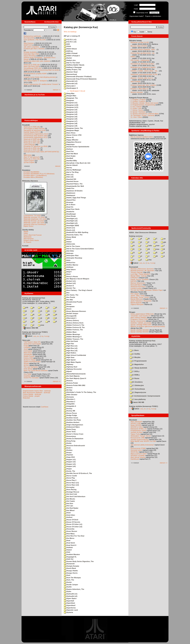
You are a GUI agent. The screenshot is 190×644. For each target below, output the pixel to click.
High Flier (69, 344)
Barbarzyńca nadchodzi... (33, 36)
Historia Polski (71, 383)
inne (41, 325)
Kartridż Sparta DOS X (32, 132)
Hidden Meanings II (73, 337)
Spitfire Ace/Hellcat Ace (32, 362)
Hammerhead (70, 74)
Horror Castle (70, 476)
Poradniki (26, 125)
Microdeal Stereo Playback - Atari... (143, 49)
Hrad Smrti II (70, 545)
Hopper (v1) (70, 459)
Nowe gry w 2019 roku (32, 141)
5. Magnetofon (137, 364)
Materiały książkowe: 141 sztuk (35, 219)
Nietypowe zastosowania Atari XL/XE (144, 74)
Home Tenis (70, 432)
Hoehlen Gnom (71, 418)
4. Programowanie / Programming (143, 105)
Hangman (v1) (71, 103)
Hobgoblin (69, 404)
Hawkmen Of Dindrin (73, 191)
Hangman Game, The (73, 128)
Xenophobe (28, 354)
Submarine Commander (32, 344)
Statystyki (26, 398)
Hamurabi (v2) (71, 83)
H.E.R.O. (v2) (70, 42)
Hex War (68, 300)
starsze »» (57, 90)
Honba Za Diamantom (74, 439)
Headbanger (70, 214)
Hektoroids (69, 244)
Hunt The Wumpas (72, 578)
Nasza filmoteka (30, 56)
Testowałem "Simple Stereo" (141, 436)
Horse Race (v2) (71, 485)
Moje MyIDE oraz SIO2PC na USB (143, 441)
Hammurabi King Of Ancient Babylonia (80, 79)
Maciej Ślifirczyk (136, 299)
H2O (67, 44)
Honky (68, 443)
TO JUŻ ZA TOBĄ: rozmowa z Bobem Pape (146, 290)
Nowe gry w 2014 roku (32, 159)
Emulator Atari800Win (31, 172)
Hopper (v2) (70, 462)
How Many (69, 534)
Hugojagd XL (70, 557)
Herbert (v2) (70, 283)
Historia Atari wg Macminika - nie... (143, 53)
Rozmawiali (134, 267)
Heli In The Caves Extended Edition (79, 249)
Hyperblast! (70, 605)
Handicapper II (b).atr (77, 91)
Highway (69, 364)
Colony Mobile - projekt (31, 396)
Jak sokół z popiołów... (32, 47)
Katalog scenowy (136, 236)
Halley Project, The (72, 70)
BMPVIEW (28, 155)
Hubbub (68, 547)
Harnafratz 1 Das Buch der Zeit (77, 163)
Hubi (67, 552)
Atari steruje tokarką (138, 457)
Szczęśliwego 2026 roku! (33, 68)
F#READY (134, 278)
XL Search (27, 242)
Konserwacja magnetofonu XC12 (36, 137)
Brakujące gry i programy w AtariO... (144, 67)
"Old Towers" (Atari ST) (32, 342)
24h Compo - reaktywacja (140, 60)
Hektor (68, 242)
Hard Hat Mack (71, 154)
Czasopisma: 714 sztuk (32, 215)
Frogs (26, 346)
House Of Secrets (72, 522)
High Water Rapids (72, 362)
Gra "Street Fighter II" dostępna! (35, 81)
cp (163, 239)
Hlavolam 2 (69, 402)
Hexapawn (69, 306)
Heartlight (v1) (71, 219)
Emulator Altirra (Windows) (33, 177)
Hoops (68, 453)
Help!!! (68, 272)
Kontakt (25, 246)
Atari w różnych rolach (139, 454)
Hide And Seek (71, 341)
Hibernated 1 (70, 318)
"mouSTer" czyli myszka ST (141, 316)
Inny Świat (28, 374)
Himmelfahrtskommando (75, 374)
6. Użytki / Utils (136, 108)
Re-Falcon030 (29, 38)
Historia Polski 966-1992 (75, 385)
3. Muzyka (135, 357)
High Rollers (70, 353)
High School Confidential (75, 355)
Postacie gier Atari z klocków (34, 49)
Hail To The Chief (72, 63)
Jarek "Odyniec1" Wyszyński (141, 301)
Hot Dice (69, 503)
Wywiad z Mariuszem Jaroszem (142, 269)
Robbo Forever (29, 356)
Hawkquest (69, 195)
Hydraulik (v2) (71, 596)
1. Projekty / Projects (138, 99)
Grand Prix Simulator (31, 378)
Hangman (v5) (71, 117)
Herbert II (69, 286)
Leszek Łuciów (136, 288)
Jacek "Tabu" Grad (137, 295)
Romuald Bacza (136, 285)
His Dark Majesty (72, 376)
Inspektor (27, 376)
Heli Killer (69, 251)
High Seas (69, 357)
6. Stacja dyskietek (138, 368)
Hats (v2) (69, 177)
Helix (67, 260)
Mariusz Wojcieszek (138, 283)
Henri (67, 274)
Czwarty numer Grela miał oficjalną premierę (40, 77)
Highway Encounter (73, 369)
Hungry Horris (71, 573)
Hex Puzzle (69, 297)
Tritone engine (29, 161)
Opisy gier (26, 340)
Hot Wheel (69, 510)
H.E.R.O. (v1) (70, 40)
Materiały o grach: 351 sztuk (34, 223)
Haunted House (71, 181)
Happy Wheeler (71, 140)
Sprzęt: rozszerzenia (138, 321)
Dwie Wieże (28, 369)
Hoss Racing (70, 489)
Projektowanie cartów (138, 431)
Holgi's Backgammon (73, 425)
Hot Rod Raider (71, 508)
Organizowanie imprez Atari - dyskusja (37, 391)
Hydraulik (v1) (71, 594)
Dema (150, 32)
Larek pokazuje (29, 145)
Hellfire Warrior (71, 265)
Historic (68, 388)
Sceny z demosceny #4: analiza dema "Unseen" (41, 84)
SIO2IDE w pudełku (138, 455)
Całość (28, 336)
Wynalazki (133, 420)
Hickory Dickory (71, 320)
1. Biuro (134, 350)
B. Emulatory (136, 382)
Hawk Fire (69, 188)
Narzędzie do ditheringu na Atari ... (143, 64)
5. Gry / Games (136, 107)
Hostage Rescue (72, 492)
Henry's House (71, 276)
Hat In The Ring (71, 172)
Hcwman (69, 202)
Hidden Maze (70, 332)
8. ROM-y (135, 375)
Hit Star (68, 390)
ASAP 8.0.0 (28, 45)
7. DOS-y (135, 371)
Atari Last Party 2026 (31, 66)
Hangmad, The (71, 98)
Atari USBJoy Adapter (138, 317)
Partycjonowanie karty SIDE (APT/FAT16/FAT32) (41, 152)
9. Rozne (135, 378)
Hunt (67, 575)
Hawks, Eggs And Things (75, 198)
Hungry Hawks (71, 571)
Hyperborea (70, 608)
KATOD (133, 281)
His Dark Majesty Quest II (75, 378)
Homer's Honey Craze (74, 434)
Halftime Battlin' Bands (74, 65)
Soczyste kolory (136, 450)
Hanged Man (70, 96)
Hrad (67, 540)
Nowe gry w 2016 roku (32, 148)
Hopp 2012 (69, 457)
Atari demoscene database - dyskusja (36, 392)
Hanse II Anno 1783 (73, 135)
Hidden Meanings (72, 334)
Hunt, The (69, 580)
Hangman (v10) (71, 105)
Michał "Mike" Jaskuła (138, 276)
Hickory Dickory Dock (74, 323)
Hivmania (69, 397)
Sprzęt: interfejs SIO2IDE (140, 330)
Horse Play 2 (70, 480)
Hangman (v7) (71, 121)
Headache (69, 212)
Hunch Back (70, 568)
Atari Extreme (29, 43)
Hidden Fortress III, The (74, 327)
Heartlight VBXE (71, 226)
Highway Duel (71, 367)
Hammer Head (71, 72)
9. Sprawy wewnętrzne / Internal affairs (145, 114)
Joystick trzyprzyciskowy (139, 439)
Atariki (26, 231)
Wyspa (26, 363)
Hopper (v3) (70, 464)
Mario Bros (28, 353)
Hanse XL (69, 137)
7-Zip (42, 336)
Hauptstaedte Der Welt (74, 186)
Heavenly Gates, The (73, 235)
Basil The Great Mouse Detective (36, 371)
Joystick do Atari (136, 432)
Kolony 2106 (28, 358)
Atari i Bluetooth (136, 422)
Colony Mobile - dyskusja (32, 394)
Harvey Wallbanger (73, 170)
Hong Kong (70, 441)
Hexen (68, 309)
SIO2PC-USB (136, 423)
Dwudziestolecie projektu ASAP (35, 74)
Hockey (68, 409)
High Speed (70, 360)
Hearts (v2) (69, 230)
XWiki (26, 233)
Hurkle (68, 587)
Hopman (68, 455)
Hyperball (69, 601)
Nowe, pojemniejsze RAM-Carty (142, 314)
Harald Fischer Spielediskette (77, 147)
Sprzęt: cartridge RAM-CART (141, 325)
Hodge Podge (70, 415)
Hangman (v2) (71, 110)
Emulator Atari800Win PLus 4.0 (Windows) (39, 174)
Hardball (68, 158)
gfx (164, 242)
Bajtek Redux (28, 226)
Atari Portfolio (136, 82)
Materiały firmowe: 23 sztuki (34, 221)
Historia (68, 381)
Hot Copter (69, 501)
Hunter (68, 582)
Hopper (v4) (70, 466)
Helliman (69, 267)
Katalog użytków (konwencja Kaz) (142, 341)
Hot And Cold (70, 494)
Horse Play (69, 478)
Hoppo (68, 469)
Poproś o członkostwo (153, 16)
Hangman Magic (71, 130)
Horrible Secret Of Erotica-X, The (78, 473)
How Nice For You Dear (74, 536)
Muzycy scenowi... (137, 92)
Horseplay (69, 487)
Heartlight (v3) (71, 223)
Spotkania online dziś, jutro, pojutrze (37, 61)
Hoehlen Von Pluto (72, 420)
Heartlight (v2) (71, 221)
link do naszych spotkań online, (142, 137)
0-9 (26, 308)
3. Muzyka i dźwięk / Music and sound (144, 103)
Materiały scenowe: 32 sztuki (34, 217)
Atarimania (28, 237)
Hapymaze (69, 144)
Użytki (142, 32)
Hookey (68, 450)
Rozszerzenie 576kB (138, 448)
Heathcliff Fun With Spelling (76, 232)
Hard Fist (69, 151)
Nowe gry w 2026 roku (32, 65)
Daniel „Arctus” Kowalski (139, 279)
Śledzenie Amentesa (138, 287)
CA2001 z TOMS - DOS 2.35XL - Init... (145, 71)
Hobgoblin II (70, 406)
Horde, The (69, 471)
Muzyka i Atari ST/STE (139, 46)
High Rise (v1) (71, 346)
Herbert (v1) (70, 281)
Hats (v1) (69, 175)
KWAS (133, 57)
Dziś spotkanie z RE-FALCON (35, 40)
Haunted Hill (70, 179)
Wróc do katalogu (70, 32)
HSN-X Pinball (71, 53)
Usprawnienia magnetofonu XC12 (36, 134)
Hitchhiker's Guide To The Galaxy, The (80, 392)
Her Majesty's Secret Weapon (77, 279)
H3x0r (67, 46)
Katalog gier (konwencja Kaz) (34, 298)
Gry (135, 32)
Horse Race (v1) (71, 483)
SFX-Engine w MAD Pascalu (34, 129)
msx (156, 249)
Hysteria (68, 612)
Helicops (69, 253)
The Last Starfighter (31, 367)
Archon (26, 365)
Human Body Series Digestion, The (79, 561)
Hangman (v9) (71, 126)
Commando (28, 351)
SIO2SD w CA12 (137, 427)
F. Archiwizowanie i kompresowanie (145, 396)
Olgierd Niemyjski (137, 304)
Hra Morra (69, 538)
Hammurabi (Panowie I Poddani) (78, 77)
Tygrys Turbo (135, 434)
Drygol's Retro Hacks (31, 240)
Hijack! (68, 371)
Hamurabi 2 (70, 86)
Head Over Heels (72, 209)
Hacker (68, 58)
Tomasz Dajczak (137, 272)
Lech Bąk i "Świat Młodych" (140, 274)
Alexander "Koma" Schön (140, 297)
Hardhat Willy (70, 161)
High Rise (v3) (71, 351)
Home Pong (70, 429)
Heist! (67, 239)
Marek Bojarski (136, 303)
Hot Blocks (69, 499)
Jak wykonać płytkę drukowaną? (142, 445)
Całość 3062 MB (31, 328)
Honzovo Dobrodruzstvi (74, 446)
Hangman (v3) (71, 112)
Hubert (68, 550)
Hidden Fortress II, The (74, 325)
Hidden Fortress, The (73, 330)
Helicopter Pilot (71, 256)
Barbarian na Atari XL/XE (140, 42)
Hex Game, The (71, 295)
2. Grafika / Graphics (138, 101)
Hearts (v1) (69, 228)
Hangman (69, 100)
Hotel (67, 513)
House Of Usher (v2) (73, 527)
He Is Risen (70, 205)
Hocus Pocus (70, 413)
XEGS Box (135, 452)
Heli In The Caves (72, 246)
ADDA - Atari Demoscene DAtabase (143, 232)
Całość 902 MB (137, 402)
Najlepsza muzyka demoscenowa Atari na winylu (41, 70)
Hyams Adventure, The (74, 589)
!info (149, 246)
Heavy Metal (70, 237)
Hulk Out (69, 559)
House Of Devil (71, 520)
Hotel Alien (69, 515)
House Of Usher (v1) (73, 524)
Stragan (132, 312)
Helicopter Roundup (73, 258)
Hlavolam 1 (69, 399)
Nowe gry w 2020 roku (32, 139)
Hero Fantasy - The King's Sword (78, 290)
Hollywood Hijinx (72, 427)
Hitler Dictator (71, 395)
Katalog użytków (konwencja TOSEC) (144, 406)
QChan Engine (29, 162)
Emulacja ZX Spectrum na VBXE (36, 146)
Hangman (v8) (71, 123)
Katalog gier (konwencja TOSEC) (35, 332)
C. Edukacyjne (137, 385)
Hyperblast (69, 603)
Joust (26, 349)
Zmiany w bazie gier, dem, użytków (143, 85)
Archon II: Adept (30, 360)
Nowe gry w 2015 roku (32, 150)
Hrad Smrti (69, 543)
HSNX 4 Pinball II (72, 56)
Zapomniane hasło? (137, 16)
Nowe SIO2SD (136, 425)
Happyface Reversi (73, 142)
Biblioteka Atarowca (30, 181)
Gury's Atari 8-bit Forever (33, 235)
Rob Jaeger (135, 294)
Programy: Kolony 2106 (139, 319)
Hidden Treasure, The (73, 339)
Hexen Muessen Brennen (75, 311)
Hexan (68, 304)
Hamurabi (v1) (71, 81)
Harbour (68, 149)
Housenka (69, 529)
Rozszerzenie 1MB (137, 438)
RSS (56, 30)
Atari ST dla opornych (32, 157)
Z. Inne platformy (138, 399)
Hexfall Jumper (71, 313)
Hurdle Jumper (71, 585)
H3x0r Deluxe (70, 49)
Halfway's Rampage (73, 67)
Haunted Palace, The (73, 184)
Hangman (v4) (71, 114)
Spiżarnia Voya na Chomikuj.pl (35, 224)
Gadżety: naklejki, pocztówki (141, 323)
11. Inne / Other (136, 117)
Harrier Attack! (71, 165)
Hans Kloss (70, 133)
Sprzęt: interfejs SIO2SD (140, 332)
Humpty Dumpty (71, 566)
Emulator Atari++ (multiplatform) (35, 175)
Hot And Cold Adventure (75, 496)
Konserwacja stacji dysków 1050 (35, 136)
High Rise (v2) (71, 348)
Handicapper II (71, 88)
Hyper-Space (70, 598)
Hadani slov (70, 60)
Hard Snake (70, 156)
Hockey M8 (69, 411)
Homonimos (70, 436)
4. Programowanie (138, 361)
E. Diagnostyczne (138, 392)
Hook (67, 448)
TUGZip (46, 336)
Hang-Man (69, 93)
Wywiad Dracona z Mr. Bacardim (142, 271)
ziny (149, 260)
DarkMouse (135, 459)
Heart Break (70, 216)
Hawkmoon (70, 193)
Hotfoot (68, 517)
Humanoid (69, 564)
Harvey (68, 168)
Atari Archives (29, 239)
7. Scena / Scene (137, 110)
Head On (69, 207)
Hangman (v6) (71, 119)
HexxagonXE (70, 316)
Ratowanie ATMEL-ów (139, 429)
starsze (58, 166)
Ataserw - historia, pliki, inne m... (142, 78)
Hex (67, 293)
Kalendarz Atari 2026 (31, 54)
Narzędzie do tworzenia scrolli (35, 130)
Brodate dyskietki (30, 52)
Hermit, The (70, 288)
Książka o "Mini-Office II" (140, 89)
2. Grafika (135, 354)
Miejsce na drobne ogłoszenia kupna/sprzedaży (148, 326)
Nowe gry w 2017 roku (32, 143)
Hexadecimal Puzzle (73, 302)
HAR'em (68, 51)
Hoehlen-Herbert (72, 422)
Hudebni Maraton (72, 554)
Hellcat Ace (70, 263)
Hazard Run (70, 200)
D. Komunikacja (137, 389)
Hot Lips (68, 506)
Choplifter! (27, 347)
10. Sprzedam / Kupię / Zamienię (142, 115)
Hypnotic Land (71, 610)
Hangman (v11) (71, 107)
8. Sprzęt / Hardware (138, 112)
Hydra (67, 591)
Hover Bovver (71, 531)
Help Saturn (70, 269)
